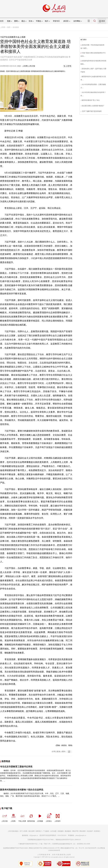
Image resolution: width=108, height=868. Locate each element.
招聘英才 (39, 831)
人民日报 (5, 817)
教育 (9, 27)
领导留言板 (31, 817)
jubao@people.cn (81, 835)
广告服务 (46, 831)
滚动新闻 (16, 27)
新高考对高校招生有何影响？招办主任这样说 (22, 790)
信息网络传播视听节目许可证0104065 (15, 848)
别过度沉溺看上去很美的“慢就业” (93, 106)
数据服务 (68, 831)
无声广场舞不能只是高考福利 (92, 111)
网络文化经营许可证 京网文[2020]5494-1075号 (44, 848)
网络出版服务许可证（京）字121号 (72, 848)
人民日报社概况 (13, 831)
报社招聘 (31, 831)
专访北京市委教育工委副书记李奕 (16, 767)
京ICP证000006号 (91, 848)
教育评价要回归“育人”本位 (91, 100)
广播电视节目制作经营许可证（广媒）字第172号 (34, 844)
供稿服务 (61, 831)
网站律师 (83, 831)
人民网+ (13, 817)
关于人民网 (23, 831)
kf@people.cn (34, 835)
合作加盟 (53, 831)
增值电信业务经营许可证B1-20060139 (68, 840)
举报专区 (56, 21)
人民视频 (40, 817)
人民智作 (58, 817)
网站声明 (75, 831)
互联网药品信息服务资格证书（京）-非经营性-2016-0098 (71, 844)
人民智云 (49, 817)
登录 (103, 21)
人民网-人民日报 (29, 66)
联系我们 (97, 831)
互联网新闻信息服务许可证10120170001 (41, 840)
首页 (2, 21)
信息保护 (90, 831)
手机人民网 (22, 817)
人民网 (3, 27)
